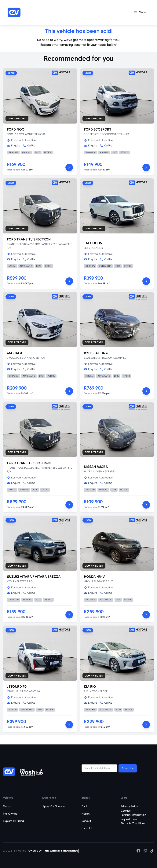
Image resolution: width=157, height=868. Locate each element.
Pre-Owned (10, 814)
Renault (86, 821)
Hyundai (87, 828)
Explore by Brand (13, 821)
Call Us (29, 146)
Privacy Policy (129, 806)
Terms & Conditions (133, 823)
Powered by (53, 851)
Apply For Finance (53, 806)
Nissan (86, 814)
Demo (7, 806)
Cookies (126, 811)
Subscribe (128, 768)
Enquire (14, 146)
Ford (84, 806)
